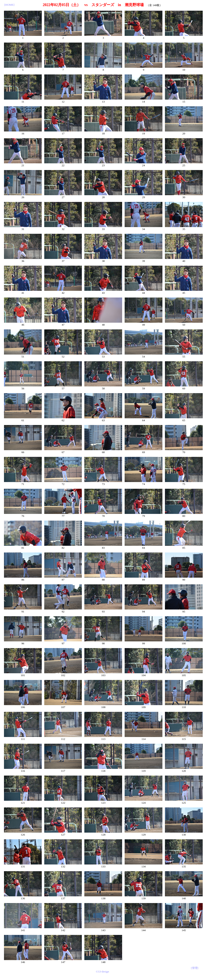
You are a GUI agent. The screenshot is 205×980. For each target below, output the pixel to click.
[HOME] (9, 5)
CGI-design (102, 972)
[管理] (195, 968)
